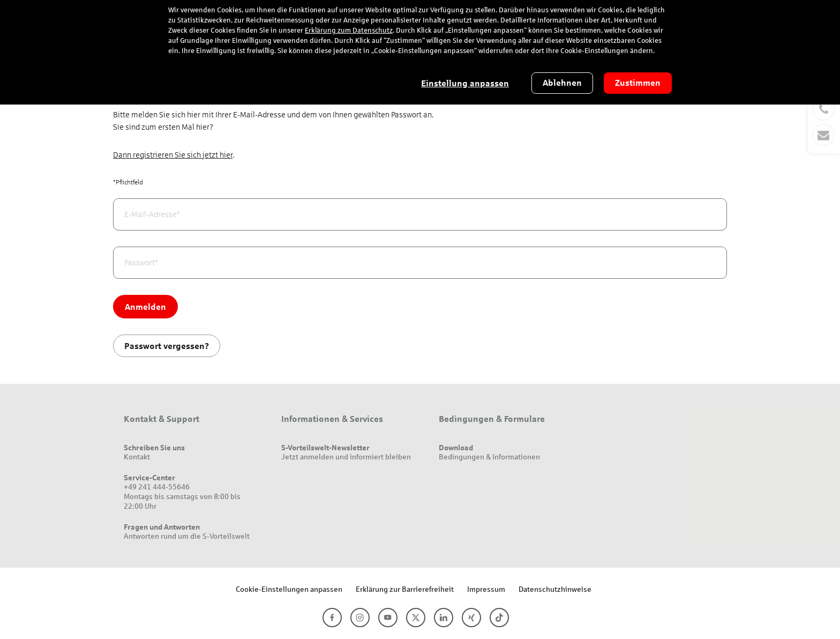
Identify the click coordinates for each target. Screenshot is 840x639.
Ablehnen (562, 83)
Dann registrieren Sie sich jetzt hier (173, 155)
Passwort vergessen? (167, 345)
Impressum (486, 589)
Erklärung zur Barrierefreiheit (405, 589)
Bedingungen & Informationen (489, 456)
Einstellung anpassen (465, 83)
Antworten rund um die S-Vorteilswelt (187, 536)
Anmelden (145, 306)
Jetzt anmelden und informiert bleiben (346, 456)
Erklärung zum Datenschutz (349, 31)
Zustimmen (638, 83)
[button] (824, 122)
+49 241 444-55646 (157, 486)
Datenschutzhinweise (555, 589)
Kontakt (137, 456)
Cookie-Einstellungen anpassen (289, 589)
